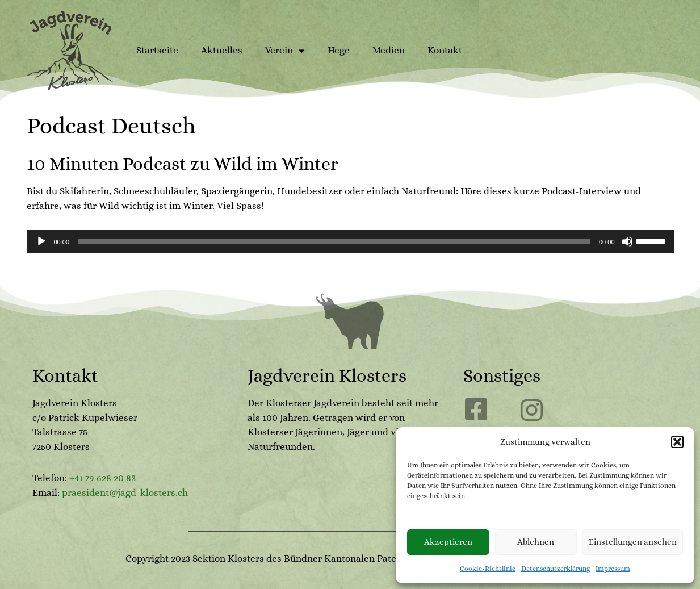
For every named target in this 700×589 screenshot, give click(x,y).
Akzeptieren (448, 542)
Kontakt (445, 50)
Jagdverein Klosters (327, 375)
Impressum (613, 569)
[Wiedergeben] (41, 241)
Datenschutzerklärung (556, 569)
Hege (339, 50)
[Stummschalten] (627, 241)
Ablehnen (536, 542)
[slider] (334, 241)
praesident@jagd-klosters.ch (125, 493)
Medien (389, 50)
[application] (350, 241)
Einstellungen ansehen (633, 542)
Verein (285, 51)
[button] (677, 442)
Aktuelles (222, 50)
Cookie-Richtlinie (488, 569)
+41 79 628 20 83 (102, 478)
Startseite (157, 50)
